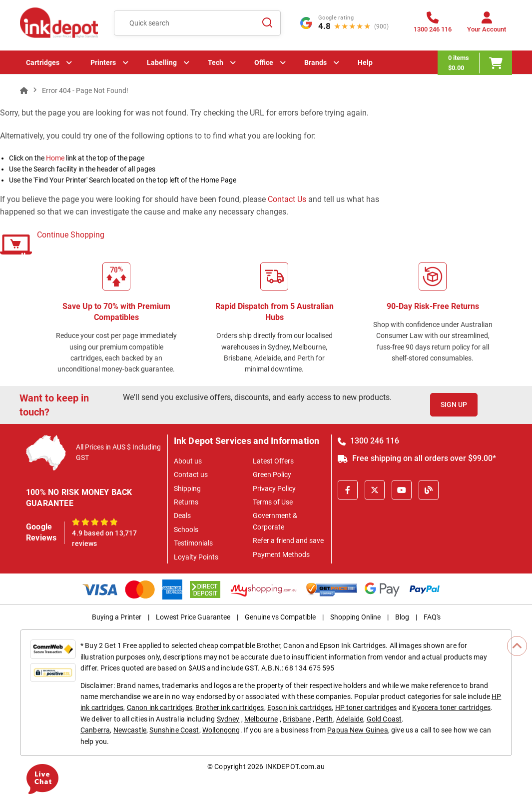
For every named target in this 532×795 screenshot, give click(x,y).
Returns (186, 502)
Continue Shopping (71, 235)
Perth (324, 719)
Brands (315, 62)
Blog (402, 617)
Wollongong (221, 730)
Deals (182, 515)
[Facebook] (348, 490)
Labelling (162, 62)
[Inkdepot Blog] (429, 490)
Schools (186, 529)
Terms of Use (273, 502)
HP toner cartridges (366, 707)
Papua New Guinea (358, 730)
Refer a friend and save (288, 540)
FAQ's (432, 617)
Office (264, 62)
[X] (375, 490)
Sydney (228, 719)
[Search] (267, 23)
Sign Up (454, 404)
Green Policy (272, 474)
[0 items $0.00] (475, 63)
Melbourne (261, 719)
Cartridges (43, 62)
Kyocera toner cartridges (451, 707)
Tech (216, 62)
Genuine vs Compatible (280, 617)
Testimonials (193, 543)
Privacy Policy (274, 488)
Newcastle (130, 730)
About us (188, 461)
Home (55, 158)
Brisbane (297, 719)
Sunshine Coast (174, 730)
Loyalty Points (196, 557)
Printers (103, 62)
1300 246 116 (368, 441)
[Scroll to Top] (517, 646)
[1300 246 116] (433, 25)
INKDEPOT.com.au (295, 766)
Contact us (191, 474)
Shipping (187, 488)
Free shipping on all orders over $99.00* (417, 458)
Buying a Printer (117, 617)
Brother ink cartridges (230, 707)
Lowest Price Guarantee (193, 617)
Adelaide (350, 719)
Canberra (95, 730)
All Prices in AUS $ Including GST (118, 452)
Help (365, 62)
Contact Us (287, 199)
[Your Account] (487, 25)
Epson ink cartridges (299, 707)
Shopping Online (355, 617)
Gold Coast (384, 719)
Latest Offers (273, 461)
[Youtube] (402, 490)
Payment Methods (281, 554)
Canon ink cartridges (160, 707)
